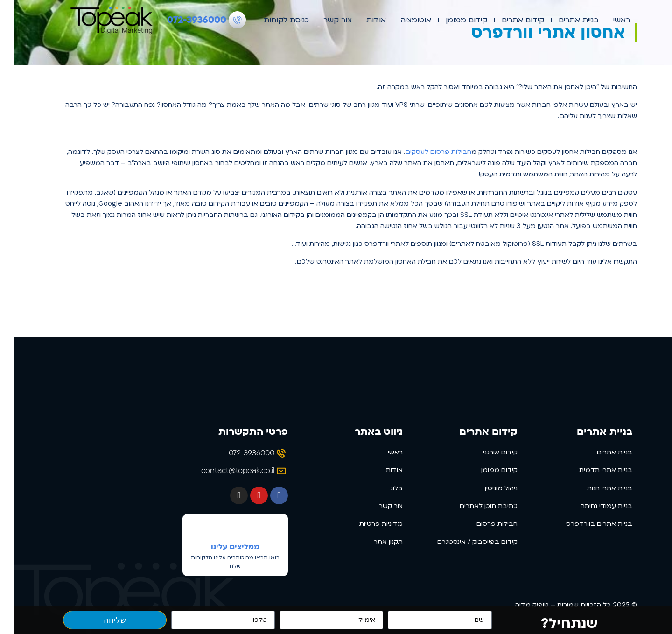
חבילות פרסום (483, 524)
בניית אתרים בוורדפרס (585, 524)
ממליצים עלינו (221, 547)
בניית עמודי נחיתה (592, 506)
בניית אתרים (565, 20)
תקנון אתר (374, 542)
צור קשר (324, 20)
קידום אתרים (509, 20)
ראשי (608, 20)
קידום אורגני (486, 452)
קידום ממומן (452, 20)
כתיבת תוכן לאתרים (475, 506)
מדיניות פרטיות (367, 524)
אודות (362, 20)
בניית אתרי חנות (596, 488)
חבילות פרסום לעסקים (424, 152)
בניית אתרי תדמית (592, 470)
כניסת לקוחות (272, 20)
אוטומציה (402, 20)
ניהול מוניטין (487, 488)
